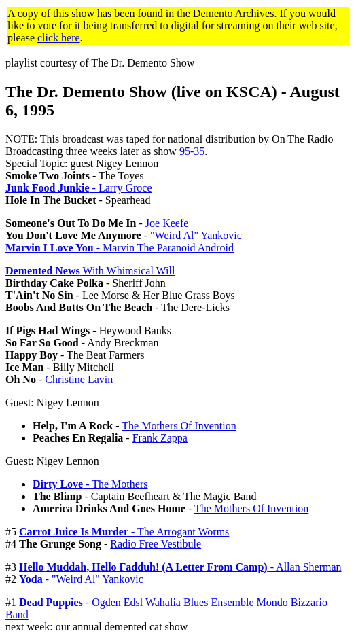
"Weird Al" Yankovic (196, 235)
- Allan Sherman (180, 567)
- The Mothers (90, 484)
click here (59, 38)
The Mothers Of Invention (179, 426)
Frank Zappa (160, 438)
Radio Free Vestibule (156, 544)
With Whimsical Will (90, 271)
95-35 (192, 151)
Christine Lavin (79, 379)
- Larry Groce (79, 188)
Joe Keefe (167, 223)
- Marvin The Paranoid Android (120, 248)
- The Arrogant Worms (124, 532)
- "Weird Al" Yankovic (81, 579)
